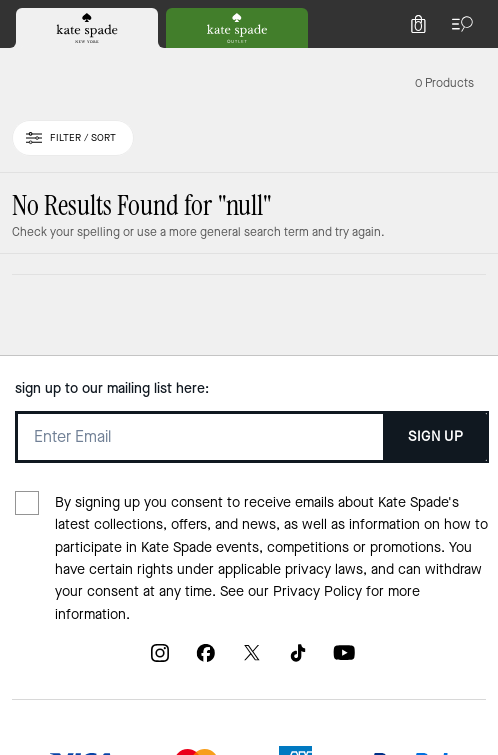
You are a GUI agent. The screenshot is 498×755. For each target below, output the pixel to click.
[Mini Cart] (418, 24)
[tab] (87, 28)
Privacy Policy (317, 591)
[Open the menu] (458, 24)
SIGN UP (435, 436)
